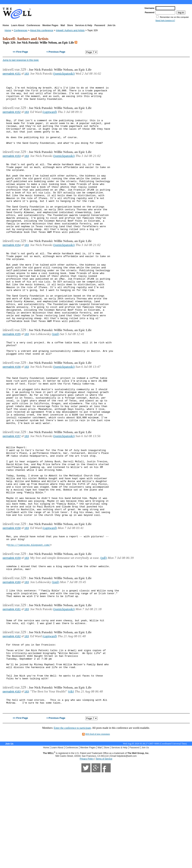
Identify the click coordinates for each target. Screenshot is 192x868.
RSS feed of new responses (98, 829)
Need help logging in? (165, 20)
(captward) (50, 117)
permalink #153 (12, 167)
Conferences (33, 25)
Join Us (111, 25)
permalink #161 (12, 690)
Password (100, 25)
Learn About (18, 25)
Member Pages (50, 25)
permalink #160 (12, 661)
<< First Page (20, 52)
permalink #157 (12, 493)
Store (70, 25)
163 (27, 74)
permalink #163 (12, 784)
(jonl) (56, 376)
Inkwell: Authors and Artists (70, 30)
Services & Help (84, 25)
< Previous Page (56, 52)
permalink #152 (12, 117)
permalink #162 (12, 720)
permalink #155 (12, 376)
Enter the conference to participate (72, 823)
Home (6, 25)
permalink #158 (12, 601)
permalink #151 (12, 74)
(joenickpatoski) (64, 73)
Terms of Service (104, 854)
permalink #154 (12, 272)
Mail (63, 25)
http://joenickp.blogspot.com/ (29, 620)
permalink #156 (12, 412)
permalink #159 (12, 634)
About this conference (42, 30)
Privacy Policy (87, 854)
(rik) (71, 784)
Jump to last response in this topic (21, 60)
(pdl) (103, 634)
